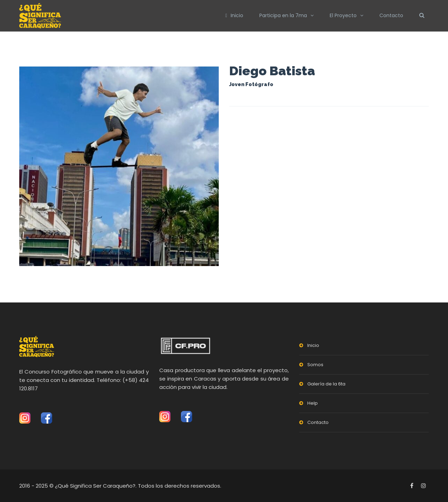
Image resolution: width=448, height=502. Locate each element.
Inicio (234, 15)
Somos (315, 365)
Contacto (391, 15)
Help (313, 403)
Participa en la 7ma (283, 15)
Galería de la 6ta (326, 384)
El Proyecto (343, 15)
